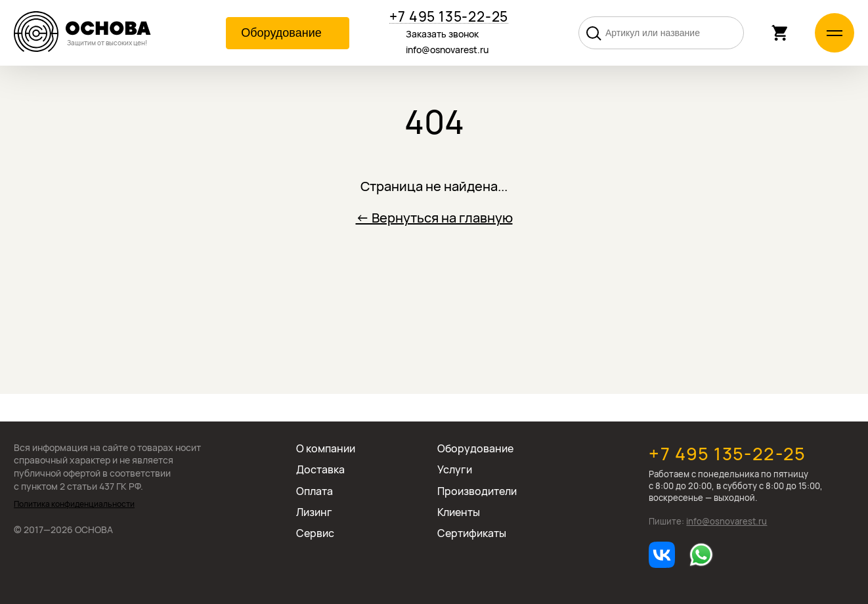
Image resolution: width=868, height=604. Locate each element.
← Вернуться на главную (434, 218)
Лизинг (314, 512)
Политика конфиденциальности (74, 504)
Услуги (455, 469)
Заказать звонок (442, 34)
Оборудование (475, 448)
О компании (326, 448)
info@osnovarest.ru (447, 50)
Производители (477, 491)
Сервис (315, 533)
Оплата (315, 491)
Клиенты (459, 512)
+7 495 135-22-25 (449, 17)
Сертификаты (472, 533)
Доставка (320, 469)
